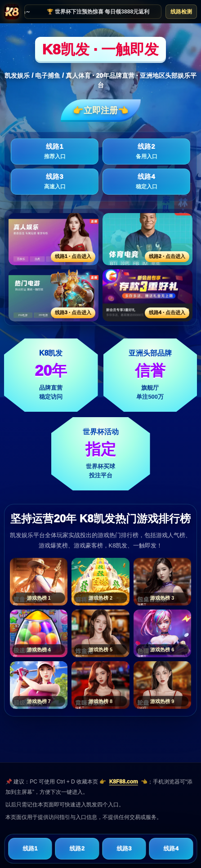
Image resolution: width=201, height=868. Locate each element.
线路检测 (181, 12)
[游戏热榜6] (162, 633)
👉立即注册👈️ (101, 110)
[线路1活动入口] (54, 239)
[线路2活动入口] (147, 239)
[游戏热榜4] (39, 633)
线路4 (146, 182)
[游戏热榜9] (162, 685)
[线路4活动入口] (147, 295)
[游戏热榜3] (162, 582)
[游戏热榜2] (100, 582)
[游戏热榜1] (39, 582)
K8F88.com (124, 782)
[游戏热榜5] (100, 633)
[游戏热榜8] (100, 685)
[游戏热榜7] (39, 685)
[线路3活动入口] (54, 295)
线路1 (55, 151)
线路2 (146, 151)
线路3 (55, 182)
